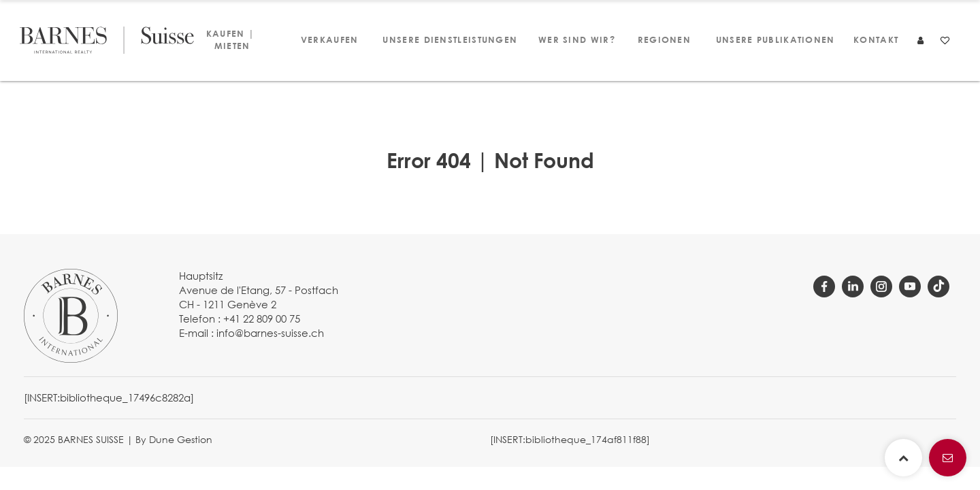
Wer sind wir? (573, 39)
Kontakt (875, 39)
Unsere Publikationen (771, 39)
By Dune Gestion (174, 439)
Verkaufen (328, 39)
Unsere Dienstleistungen (445, 39)
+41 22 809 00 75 (262, 318)
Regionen (663, 39)
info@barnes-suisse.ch (270, 333)
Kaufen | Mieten (230, 39)
